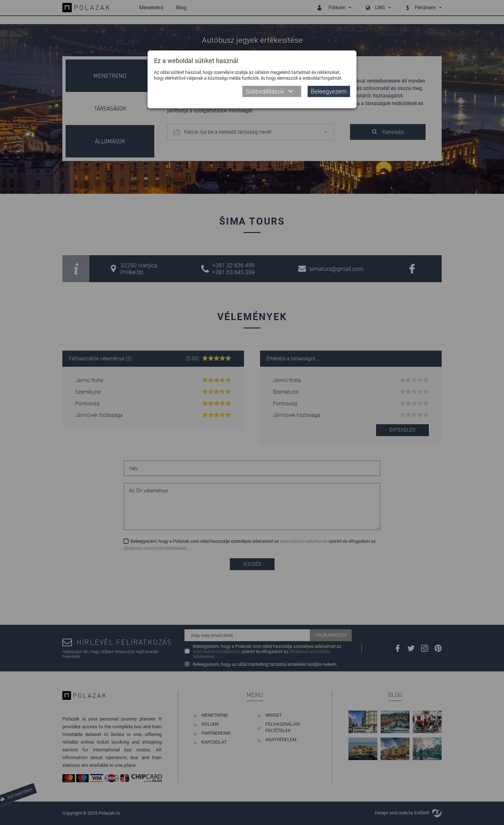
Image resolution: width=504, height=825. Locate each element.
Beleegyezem (329, 91)
